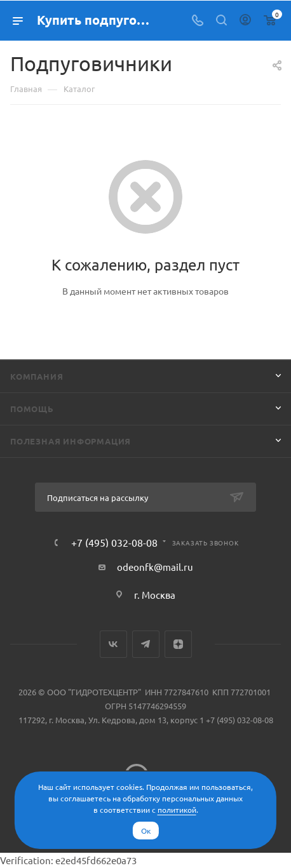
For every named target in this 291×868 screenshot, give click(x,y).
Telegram (146, 644)
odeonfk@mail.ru (155, 567)
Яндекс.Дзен (178, 644)
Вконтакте (113, 644)
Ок (146, 831)
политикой (177, 810)
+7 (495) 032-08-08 (114, 542)
